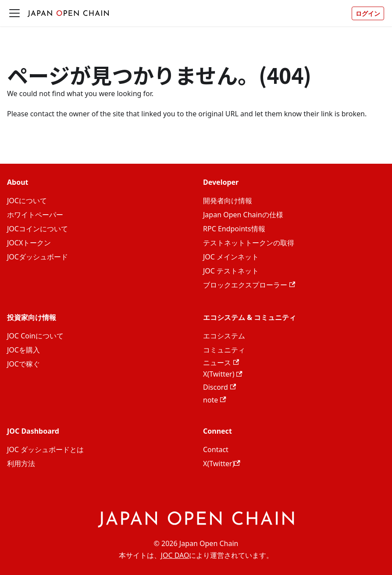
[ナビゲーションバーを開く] (14, 13)
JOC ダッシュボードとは (45, 449)
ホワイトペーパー (35, 215)
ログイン (368, 13)
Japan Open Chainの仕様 (243, 215)
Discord (219, 387)
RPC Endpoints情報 (234, 229)
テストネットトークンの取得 (249, 243)
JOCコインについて (37, 229)
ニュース (221, 363)
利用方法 (21, 464)
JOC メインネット (231, 257)
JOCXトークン (29, 243)
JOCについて (27, 201)
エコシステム (224, 336)
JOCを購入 (23, 350)
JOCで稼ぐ (23, 364)
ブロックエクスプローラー (249, 285)
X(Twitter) (223, 374)
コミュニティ (224, 350)
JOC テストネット (231, 271)
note (215, 400)
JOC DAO (175, 555)
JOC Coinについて (35, 336)
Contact (216, 449)
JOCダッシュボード (37, 257)
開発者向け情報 (228, 201)
